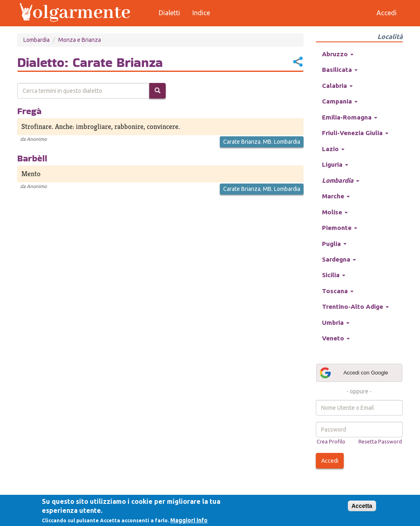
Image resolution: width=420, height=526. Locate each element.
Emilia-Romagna (350, 117)
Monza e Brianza (80, 40)
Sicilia (334, 275)
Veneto (336, 338)
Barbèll (32, 158)
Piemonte (340, 228)
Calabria (337, 86)
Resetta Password (380, 441)
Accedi (330, 461)
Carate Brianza (242, 142)
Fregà (29, 111)
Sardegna (339, 259)
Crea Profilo (331, 441)
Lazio (333, 149)
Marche (336, 196)
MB (267, 142)
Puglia (334, 244)
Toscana (338, 291)
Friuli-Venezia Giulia (355, 133)
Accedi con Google (354, 373)
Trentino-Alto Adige (355, 307)
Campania (340, 101)
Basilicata (340, 70)
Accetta (362, 506)
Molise (335, 212)
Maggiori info (189, 520)
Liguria (335, 164)
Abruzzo (338, 54)
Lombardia (37, 40)
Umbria (336, 323)
